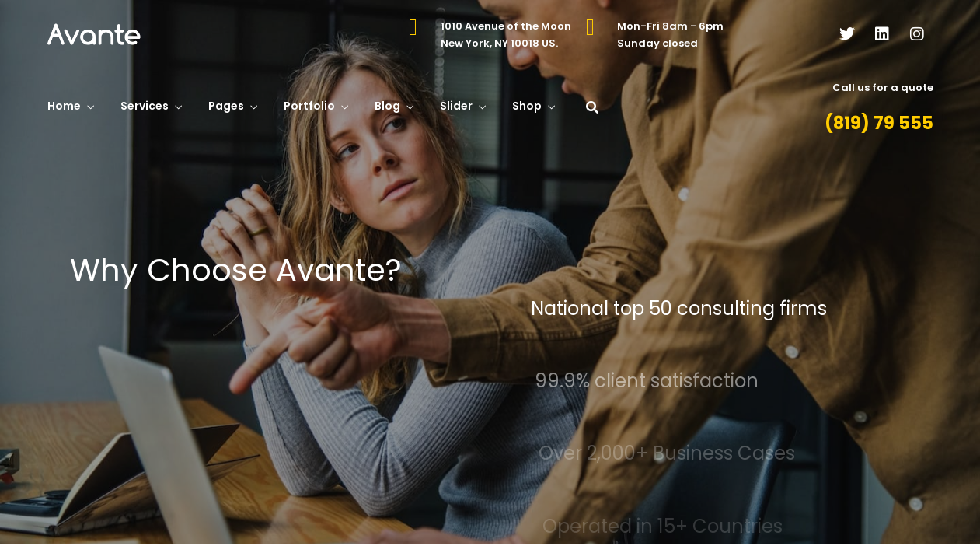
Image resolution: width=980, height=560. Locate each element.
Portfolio (309, 106)
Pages (226, 106)
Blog (387, 106)
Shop (527, 106)
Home (64, 106)
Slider (456, 106)
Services (145, 106)
